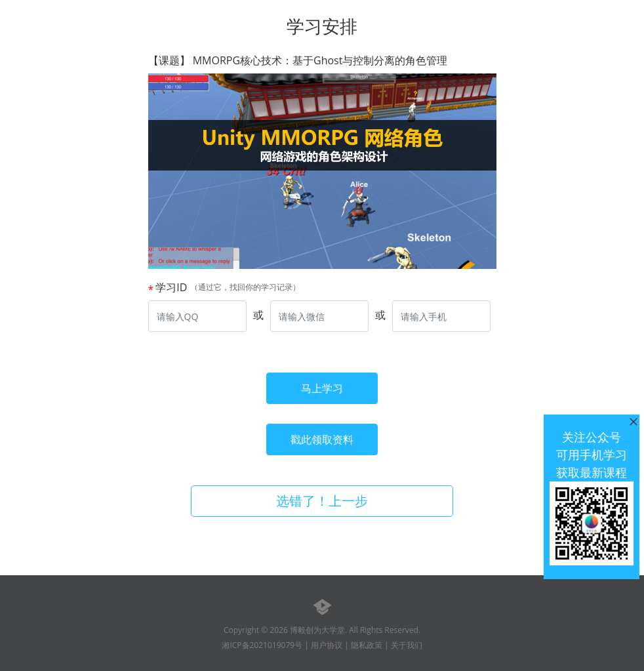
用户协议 (327, 645)
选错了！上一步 (322, 501)
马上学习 (322, 388)
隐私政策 (367, 645)
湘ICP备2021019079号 (262, 645)
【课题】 (298, 61)
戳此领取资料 (322, 439)
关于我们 (407, 645)
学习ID (171, 287)
